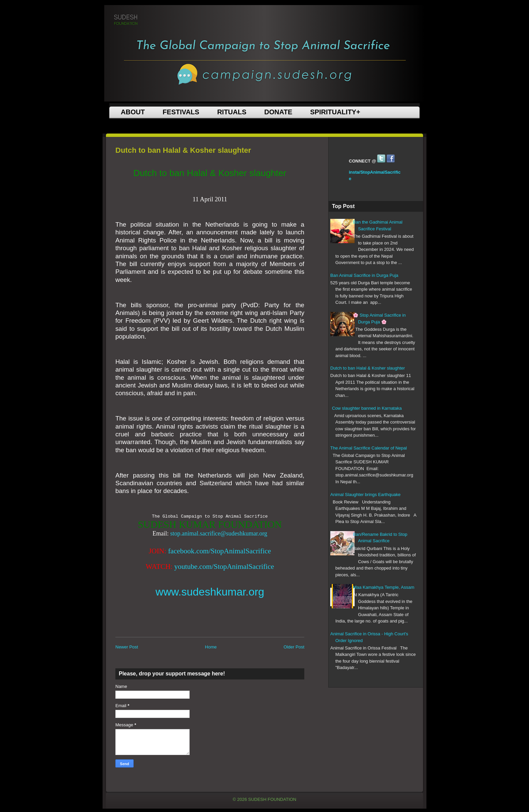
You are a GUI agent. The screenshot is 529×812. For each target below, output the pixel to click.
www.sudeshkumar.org (210, 592)
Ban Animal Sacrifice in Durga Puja (364, 275)
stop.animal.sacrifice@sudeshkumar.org (219, 533)
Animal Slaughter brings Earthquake (365, 495)
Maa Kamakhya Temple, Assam (384, 587)
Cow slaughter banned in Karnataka (367, 408)
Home (211, 647)
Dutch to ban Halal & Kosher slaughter (368, 368)
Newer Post (127, 647)
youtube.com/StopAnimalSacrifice (224, 567)
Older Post (294, 647)
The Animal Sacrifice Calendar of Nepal (369, 448)
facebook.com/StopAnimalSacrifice (219, 551)
